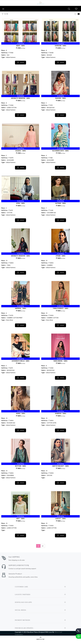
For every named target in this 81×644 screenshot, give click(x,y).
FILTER (6, 14)
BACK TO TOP (40, 639)
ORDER (22, 63)
